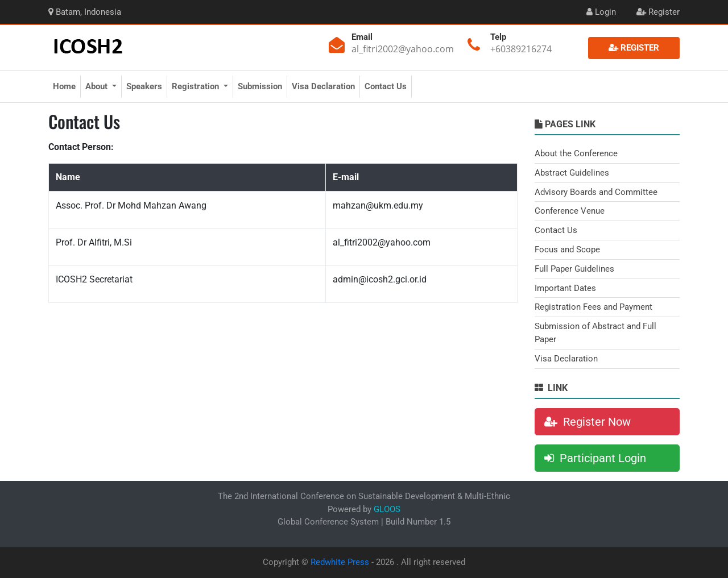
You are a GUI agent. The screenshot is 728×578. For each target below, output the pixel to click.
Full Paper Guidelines (574, 269)
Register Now (588, 422)
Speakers (144, 86)
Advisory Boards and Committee (596, 192)
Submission (260, 86)
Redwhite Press (340, 562)
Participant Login (595, 458)
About (98, 86)
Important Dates (565, 288)
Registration (197, 86)
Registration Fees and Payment (593, 307)
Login (601, 12)
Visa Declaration (323, 86)
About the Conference (576, 153)
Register (658, 12)
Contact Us (386, 86)
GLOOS (387, 509)
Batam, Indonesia (85, 12)
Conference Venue (570, 211)
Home (64, 86)
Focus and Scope (567, 250)
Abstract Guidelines (572, 173)
